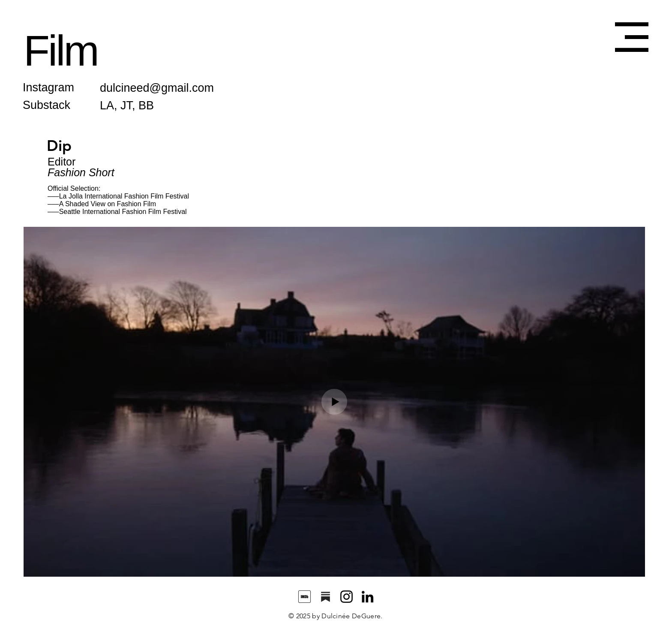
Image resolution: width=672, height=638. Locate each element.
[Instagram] (346, 597)
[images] (304, 597)
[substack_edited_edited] (325, 597)
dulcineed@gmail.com (157, 88)
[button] (632, 37)
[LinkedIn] (367, 597)
